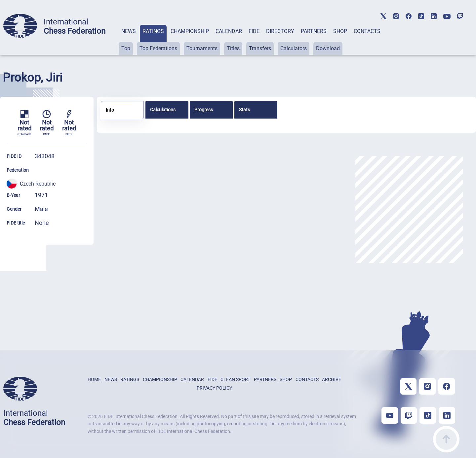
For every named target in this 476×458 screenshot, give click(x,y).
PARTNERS (314, 31)
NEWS (129, 31)
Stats (244, 110)
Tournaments (202, 48)
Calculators (294, 48)
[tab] (129, 40)
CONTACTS (367, 31)
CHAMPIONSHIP (190, 31)
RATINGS (153, 31)
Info (110, 110)
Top (126, 48)
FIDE (254, 31)
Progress (204, 110)
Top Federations (158, 48)
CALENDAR (229, 31)
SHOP (340, 31)
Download (328, 48)
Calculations (163, 110)
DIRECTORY (280, 31)
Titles (233, 48)
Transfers (260, 48)
